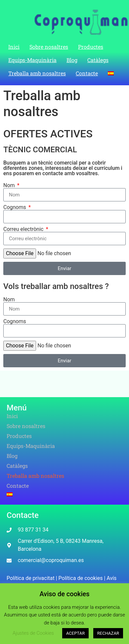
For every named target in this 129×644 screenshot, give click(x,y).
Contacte (87, 73)
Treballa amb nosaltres (37, 73)
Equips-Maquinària (32, 60)
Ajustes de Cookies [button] (33, 633)
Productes (91, 47)
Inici (14, 47)
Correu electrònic (24, 229)
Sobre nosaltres (49, 47)
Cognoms (15, 207)
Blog (72, 60)
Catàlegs (98, 60)
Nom (10, 185)
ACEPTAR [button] (75, 633)
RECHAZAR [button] (108, 633)
